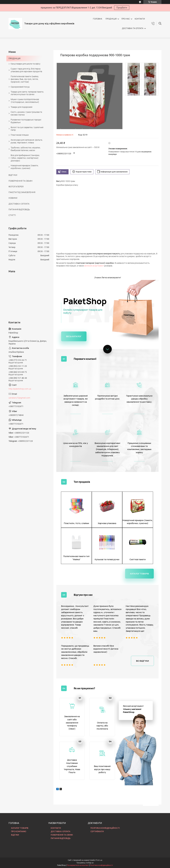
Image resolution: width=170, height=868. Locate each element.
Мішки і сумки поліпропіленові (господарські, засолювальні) (25, 101)
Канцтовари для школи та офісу (26, 64)
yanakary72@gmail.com (19, 398)
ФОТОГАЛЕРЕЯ (16, 187)
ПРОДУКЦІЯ (111, 19)
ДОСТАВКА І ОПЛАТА (19, 204)
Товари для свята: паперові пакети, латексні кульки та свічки (27, 93)
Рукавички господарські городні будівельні (26, 121)
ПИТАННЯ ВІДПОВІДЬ (19, 209)
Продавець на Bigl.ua (85, 863)
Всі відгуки (142, 661)
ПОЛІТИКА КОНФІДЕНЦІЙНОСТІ (105, 828)
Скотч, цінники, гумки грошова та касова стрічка (26, 113)
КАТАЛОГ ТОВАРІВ (20, 828)
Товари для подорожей (22, 107)
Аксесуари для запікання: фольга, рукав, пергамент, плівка (27, 141)
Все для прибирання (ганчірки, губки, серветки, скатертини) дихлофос (25, 158)
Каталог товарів (139, 574)
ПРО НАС (126, 19)
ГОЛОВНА (97, 19)
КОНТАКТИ (140, 19)
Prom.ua (99, 860)
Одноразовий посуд (20, 87)
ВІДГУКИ (13, 175)
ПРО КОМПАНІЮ (19, 831)
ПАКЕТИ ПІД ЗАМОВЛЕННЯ (22, 192)
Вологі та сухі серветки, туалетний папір (27, 129)
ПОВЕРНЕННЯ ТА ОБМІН (20, 181)
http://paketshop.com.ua (20, 389)
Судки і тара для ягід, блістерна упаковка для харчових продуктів (26, 70)
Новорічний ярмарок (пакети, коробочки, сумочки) (25, 167)
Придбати (122, 8)
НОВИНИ (13, 198)
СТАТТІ (12, 215)
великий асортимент (94, 266)
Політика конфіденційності (102, 865)
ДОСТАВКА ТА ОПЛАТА (133, 28)
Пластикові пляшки (20, 135)
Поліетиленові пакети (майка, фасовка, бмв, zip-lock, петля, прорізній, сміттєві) (25, 79)
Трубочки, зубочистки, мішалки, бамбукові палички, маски (26, 149)
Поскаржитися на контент (78, 865)
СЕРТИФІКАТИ (97, 831)
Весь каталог (74, 336)
